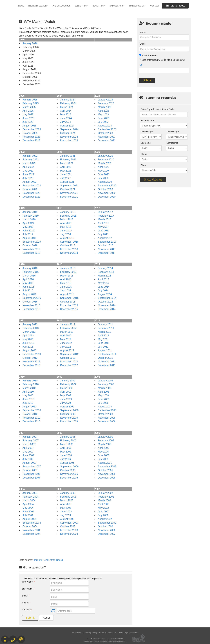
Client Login (123, 632)
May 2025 (28, 114)
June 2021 (66, 174)
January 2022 (30, 156)
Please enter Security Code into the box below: (162, 60)
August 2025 (29, 126)
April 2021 (66, 167)
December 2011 (107, 365)
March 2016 (29, 276)
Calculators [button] (117, 6)
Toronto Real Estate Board (48, 560)
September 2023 (107, 129)
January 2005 (105, 437)
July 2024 (66, 122)
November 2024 (69, 137)
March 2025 (29, 107)
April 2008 (103, 392)
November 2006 (69, 474)
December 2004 (31, 534)
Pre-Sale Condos (61, 6)
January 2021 (68, 156)
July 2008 (103, 403)
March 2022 (29, 163)
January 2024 (68, 100)
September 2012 (69, 354)
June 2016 (28, 287)
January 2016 (30, 268)
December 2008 (107, 421)
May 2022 (28, 171)
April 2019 (28, 223)
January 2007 (30, 437)
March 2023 (104, 107)
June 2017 (104, 231)
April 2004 (28, 504)
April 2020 (103, 167)
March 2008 (104, 388)
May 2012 (66, 339)
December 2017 (107, 253)
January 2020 (105, 156)
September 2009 (69, 410)
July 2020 (103, 178)
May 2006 (66, 452)
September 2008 (107, 410)
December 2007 (31, 478)
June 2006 (66, 455)
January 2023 (105, 100)
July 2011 (103, 347)
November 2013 (31, 362)
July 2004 (28, 515)
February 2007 (31, 441)
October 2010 (30, 414)
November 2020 (107, 193)
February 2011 (106, 328)
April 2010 (28, 392)
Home (21, 6)
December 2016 (31, 309)
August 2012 (67, 350)
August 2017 (105, 238)
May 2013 (28, 339)
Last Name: (28, 589)
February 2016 (31, 272)
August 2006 (67, 463)
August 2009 (67, 407)
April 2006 (66, 448)
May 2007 (28, 452)
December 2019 (31, 253)
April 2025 (28, 111)
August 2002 (105, 519)
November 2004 (31, 530)
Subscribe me (149, 56)
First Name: (28, 582)
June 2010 (28, 399)
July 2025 (28, 122)
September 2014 (107, 298)
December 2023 (107, 140)
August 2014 (105, 294)
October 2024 (68, 133)
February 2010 (31, 384)
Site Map (134, 632)
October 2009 (68, 414)
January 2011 (105, 324)
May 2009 (66, 395)
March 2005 (104, 444)
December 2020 (107, 197)
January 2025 (30, 100)
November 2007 (31, 474)
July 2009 (66, 403)
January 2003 (68, 493)
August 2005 (105, 463)
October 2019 (30, 245)
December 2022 (31, 197)
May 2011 (103, 339)
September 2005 (107, 467)
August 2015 (67, 294)
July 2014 (103, 290)
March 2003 (67, 500)
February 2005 (106, 441)
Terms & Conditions (108, 632)
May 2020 (103, 171)
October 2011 (105, 358)
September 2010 (32, 410)
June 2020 (104, 174)
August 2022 (29, 182)
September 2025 (32, 129)
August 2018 (67, 238)
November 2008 (107, 418)
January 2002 (105, 493)
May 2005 (103, 452)
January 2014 (105, 268)
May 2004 (28, 508)
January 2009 (68, 381)
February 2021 (68, 160)
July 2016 (28, 290)
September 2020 (107, 186)
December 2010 (31, 421)
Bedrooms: (146, 143)
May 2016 (28, 283)
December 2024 (69, 140)
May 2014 (103, 283)
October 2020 (105, 189)
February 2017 (106, 216)
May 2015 (66, 283)
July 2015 (66, 290)
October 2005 (105, 470)
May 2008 (103, 395)
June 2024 (66, 118)
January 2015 (68, 268)
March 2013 (29, 332)
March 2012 (67, 332)
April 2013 (28, 336)
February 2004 (31, 497)
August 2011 (105, 350)
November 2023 (107, 137)
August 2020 (105, 182)
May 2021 (66, 171)
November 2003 (69, 530)
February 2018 (68, 216)
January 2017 (105, 212)
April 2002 (103, 504)
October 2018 (68, 245)
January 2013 (30, 324)
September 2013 (32, 354)
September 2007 (32, 467)
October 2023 (105, 133)
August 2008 (105, 407)
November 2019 (31, 249)
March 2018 (67, 219)
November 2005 (107, 474)
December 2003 (69, 534)
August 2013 (29, 350)
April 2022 (28, 167)
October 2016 (30, 302)
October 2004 (30, 526)
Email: (26, 596)
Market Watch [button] (138, 6)
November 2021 (69, 193)
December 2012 (69, 365)
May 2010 (28, 395)
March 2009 (67, 388)
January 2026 (30, 43)
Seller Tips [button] (82, 6)
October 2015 (68, 302)
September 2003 (69, 523)
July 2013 (28, 347)
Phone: (26, 603)
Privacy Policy (91, 632)
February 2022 (31, 160)
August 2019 (29, 238)
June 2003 (66, 512)
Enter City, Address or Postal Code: (158, 109)
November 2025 (31, 137)
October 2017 (105, 245)
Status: (144, 154)
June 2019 (28, 231)
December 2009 (69, 421)
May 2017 (103, 227)
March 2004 (29, 500)
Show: (144, 165)
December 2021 (69, 197)
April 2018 (66, 223)
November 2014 (107, 305)
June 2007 (28, 455)
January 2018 (68, 212)
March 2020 (104, 163)
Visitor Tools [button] (175, 6)
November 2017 (107, 249)
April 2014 (103, 279)
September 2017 (107, 242)
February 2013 (31, 328)
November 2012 (69, 362)
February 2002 (106, 497)
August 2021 (67, 182)
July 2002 (103, 515)
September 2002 (107, 523)
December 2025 (31, 140)
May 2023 (103, 114)
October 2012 (68, 358)
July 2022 (28, 178)
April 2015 (66, 279)
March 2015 (67, 276)
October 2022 (30, 189)
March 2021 (67, 163)
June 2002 (104, 512)
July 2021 (66, 178)
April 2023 (103, 111)
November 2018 (69, 249)
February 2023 (106, 103)
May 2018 (66, 227)
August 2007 (29, 463)
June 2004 (28, 512)
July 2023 (103, 122)
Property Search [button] (38, 6)
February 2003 (68, 497)
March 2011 (104, 332)
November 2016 (31, 305)
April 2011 (103, 336)
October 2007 (30, 470)
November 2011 (107, 362)
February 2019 (31, 216)
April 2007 (28, 448)
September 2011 (107, 354)
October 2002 (105, 526)
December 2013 (31, 365)
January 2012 (68, 324)
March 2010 (29, 388)
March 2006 (67, 444)
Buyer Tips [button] (99, 6)
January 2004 (30, 493)
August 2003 (67, 519)
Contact (155, 6)
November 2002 (107, 530)
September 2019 (32, 242)
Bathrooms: (172, 143)
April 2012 (66, 336)
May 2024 (66, 114)
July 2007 (28, 459)
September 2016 (32, 298)
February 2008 (106, 384)
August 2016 (29, 294)
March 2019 (29, 219)
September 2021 (69, 186)
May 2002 (103, 508)
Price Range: (147, 132)
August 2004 (29, 519)
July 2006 (66, 459)
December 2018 (69, 253)
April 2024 (66, 111)
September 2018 (69, 242)
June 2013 (28, 343)
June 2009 (66, 399)
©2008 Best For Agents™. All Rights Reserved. (105, 639)
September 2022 (32, 186)
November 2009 (69, 418)
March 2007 (29, 444)
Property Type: (148, 120)
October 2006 (68, 470)
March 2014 (104, 276)
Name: (143, 32)
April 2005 (103, 448)
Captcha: (27, 610)
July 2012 (66, 347)
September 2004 (32, 523)
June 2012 (66, 343)
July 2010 (28, 403)
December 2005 (107, 478)
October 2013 (30, 358)
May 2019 (28, 227)
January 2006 (68, 437)
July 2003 (66, 515)
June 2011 (104, 343)
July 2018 (66, 234)
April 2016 (28, 279)
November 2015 (69, 305)
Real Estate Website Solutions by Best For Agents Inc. (105, 641)
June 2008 (104, 399)
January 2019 (30, 212)
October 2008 (105, 414)
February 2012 (68, 328)
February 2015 (68, 272)
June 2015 (66, 287)
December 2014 (107, 309)
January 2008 (105, 381)
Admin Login (78, 632)
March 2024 (67, 107)
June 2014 (104, 287)
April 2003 (66, 504)
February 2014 (106, 272)
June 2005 (104, 455)
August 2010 (29, 407)
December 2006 (69, 478)
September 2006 (69, 467)
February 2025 (31, 103)
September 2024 (69, 129)
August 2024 (67, 126)
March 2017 (104, 219)
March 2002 (104, 500)
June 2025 (28, 118)
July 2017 (103, 234)
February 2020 (106, 160)
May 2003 (66, 508)
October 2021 (68, 189)
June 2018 (66, 231)
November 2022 (31, 193)
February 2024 (68, 103)
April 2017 (103, 223)
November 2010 (31, 418)
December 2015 (69, 309)
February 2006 (68, 441)
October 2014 (105, 302)
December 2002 (107, 534)
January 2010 (30, 381)
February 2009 (68, 384)
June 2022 (28, 174)
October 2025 (30, 133)
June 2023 (104, 118)
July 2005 (103, 459)
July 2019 (28, 234)
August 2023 (105, 126)
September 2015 (69, 298)
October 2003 (68, 526)
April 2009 (66, 392)
